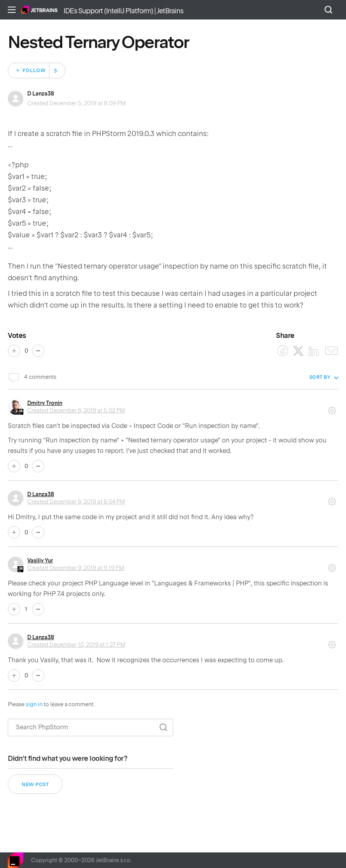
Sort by (320, 377)
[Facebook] (283, 351)
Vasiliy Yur (40, 560)
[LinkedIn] (314, 351)
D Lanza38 (41, 94)
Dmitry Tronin (45, 403)
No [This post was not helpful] (38, 351)
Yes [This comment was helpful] (14, 466)
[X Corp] (298, 351)
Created (76, 410)
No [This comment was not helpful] (38, 466)
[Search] (90, 727)
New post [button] (35, 785)
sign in (34, 704)
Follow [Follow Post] (34, 71)
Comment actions (332, 408)
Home (40, 10)
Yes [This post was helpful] (14, 351)
